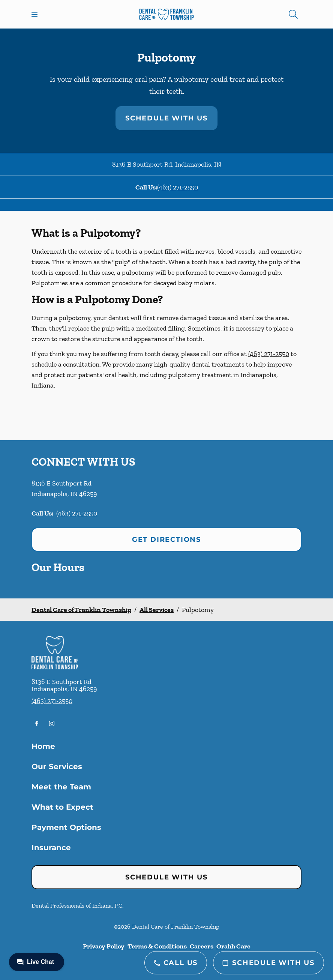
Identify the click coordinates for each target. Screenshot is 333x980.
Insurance (51, 848)
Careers (202, 946)
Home (43, 746)
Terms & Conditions (157, 946)
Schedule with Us (166, 118)
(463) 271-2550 (178, 187)
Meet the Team (61, 787)
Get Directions (166, 540)
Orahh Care (233, 946)
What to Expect (62, 807)
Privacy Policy (104, 946)
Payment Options (66, 827)
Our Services (57, 767)
